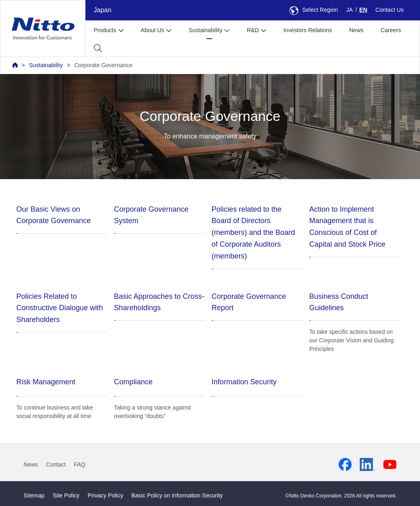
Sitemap (34, 495)
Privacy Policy (105, 495)
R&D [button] (253, 30)
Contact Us (389, 10)
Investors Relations (308, 30)
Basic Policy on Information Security (177, 495)
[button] (98, 48)
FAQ (80, 464)
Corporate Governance (103, 65)
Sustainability (46, 65)
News (356, 30)
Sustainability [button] (205, 30)
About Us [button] (153, 30)
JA (349, 10)
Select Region (314, 10)
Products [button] (105, 30)
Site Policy (66, 495)
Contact (56, 464)
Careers (391, 30)
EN (363, 10)
